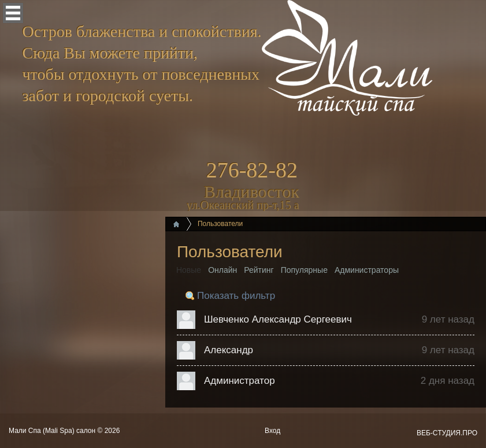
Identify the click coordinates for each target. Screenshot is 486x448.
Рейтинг (259, 270)
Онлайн (222, 270)
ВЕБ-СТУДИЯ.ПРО (447, 433)
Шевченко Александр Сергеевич (278, 319)
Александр (229, 350)
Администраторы (367, 270)
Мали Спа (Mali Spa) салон (53, 431)
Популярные (304, 270)
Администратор (240, 381)
